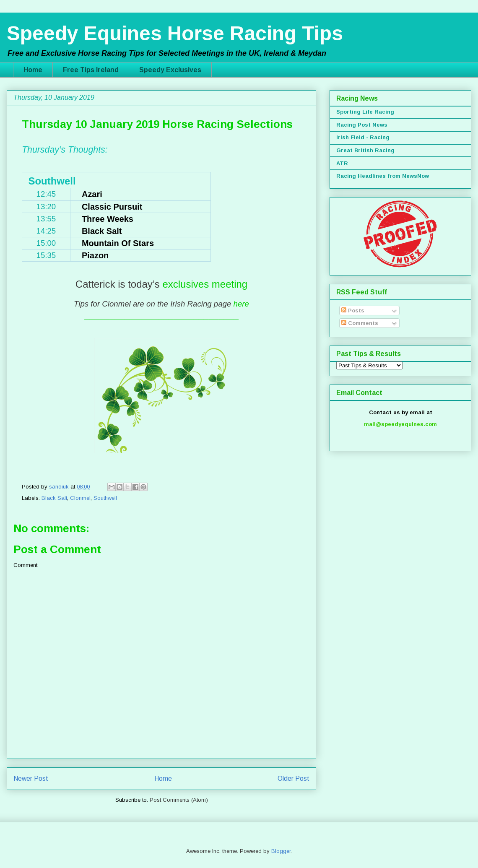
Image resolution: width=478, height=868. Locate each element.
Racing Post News (362, 125)
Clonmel (80, 498)
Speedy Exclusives (170, 70)
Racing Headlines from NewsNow (383, 176)
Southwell (105, 498)
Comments (360, 323)
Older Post (294, 778)
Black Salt (54, 498)
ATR (342, 163)
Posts (353, 311)
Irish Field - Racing (363, 137)
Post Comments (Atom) (179, 800)
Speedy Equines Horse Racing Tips (175, 33)
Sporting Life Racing (365, 112)
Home (33, 70)
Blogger (281, 851)
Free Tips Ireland (91, 70)
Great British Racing (365, 150)
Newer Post (31, 778)
